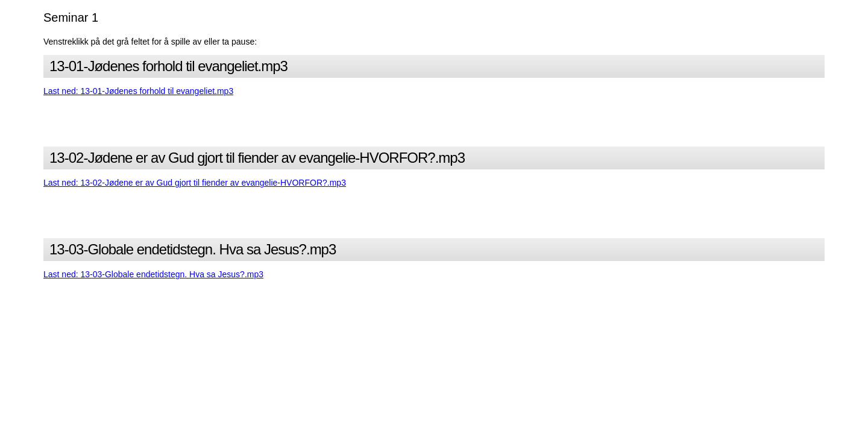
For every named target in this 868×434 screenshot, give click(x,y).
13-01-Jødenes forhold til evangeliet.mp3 (168, 66)
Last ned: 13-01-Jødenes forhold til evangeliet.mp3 (138, 91)
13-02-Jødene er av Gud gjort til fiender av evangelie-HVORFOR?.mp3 (257, 158)
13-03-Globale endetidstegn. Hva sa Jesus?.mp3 (193, 249)
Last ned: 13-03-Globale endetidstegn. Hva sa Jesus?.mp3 (153, 274)
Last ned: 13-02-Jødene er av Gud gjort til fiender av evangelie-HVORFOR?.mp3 (195, 183)
